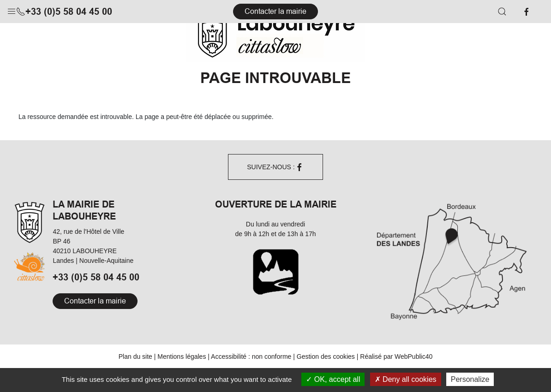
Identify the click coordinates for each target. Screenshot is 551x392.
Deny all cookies (406, 379)
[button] (12, 9)
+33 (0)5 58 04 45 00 (64, 12)
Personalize (470, 379)
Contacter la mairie (275, 11)
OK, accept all (333, 379)
